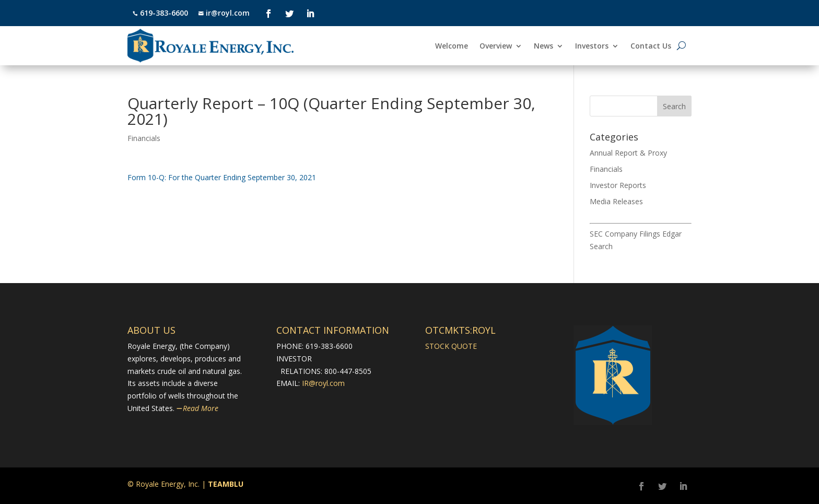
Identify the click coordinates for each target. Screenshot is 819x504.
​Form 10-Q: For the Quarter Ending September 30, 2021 (222, 177)
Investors (592, 46)
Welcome (452, 46)
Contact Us (651, 46)
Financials (144, 138)
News (543, 46)
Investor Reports (618, 185)
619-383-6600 (164, 13)
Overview (496, 46)
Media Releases (616, 201)
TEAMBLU (226, 484)
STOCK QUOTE (451, 346)
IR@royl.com (323, 383)
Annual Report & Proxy (628, 153)
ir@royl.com (227, 13)
